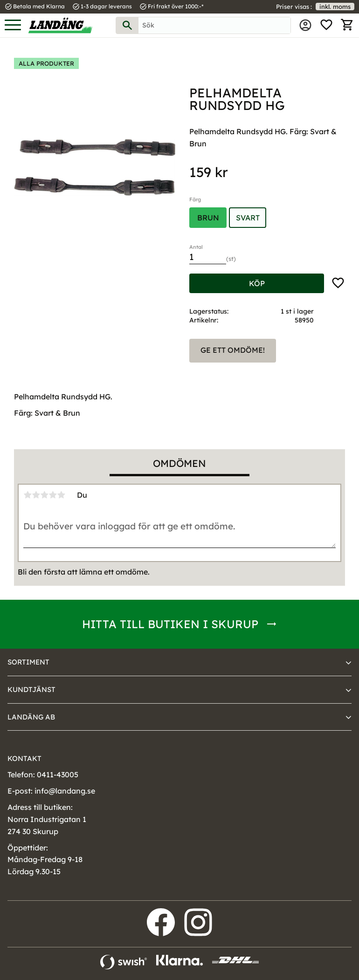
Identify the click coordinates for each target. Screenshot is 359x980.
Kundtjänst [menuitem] (31, 689)
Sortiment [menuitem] (28, 662)
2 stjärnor (36, 495)
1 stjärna (28, 495)
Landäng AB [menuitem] (31, 717)
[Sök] (127, 25)
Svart (248, 218)
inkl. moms (335, 7)
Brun (208, 218)
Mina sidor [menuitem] (305, 25)
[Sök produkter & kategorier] (214, 25)
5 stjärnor (61, 495)
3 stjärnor (44, 495)
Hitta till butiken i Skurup (170, 624)
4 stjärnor (53, 495)
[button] (13, 25)
